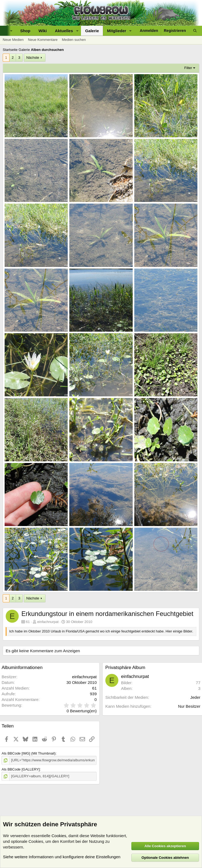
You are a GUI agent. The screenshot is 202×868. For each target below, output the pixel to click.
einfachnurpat (48, 622)
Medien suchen (74, 40)
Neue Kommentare (43, 40)
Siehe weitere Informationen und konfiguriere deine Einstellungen (62, 857)
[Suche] (195, 31)
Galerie (92, 31)
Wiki (43, 31)
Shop (25, 31)
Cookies (59, 836)
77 (198, 683)
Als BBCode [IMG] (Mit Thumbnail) (29, 753)
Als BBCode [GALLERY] (21, 769)
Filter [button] (188, 68)
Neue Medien (13, 40)
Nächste (33, 58)
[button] (77, 31)
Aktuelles (64, 31)
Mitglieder (117, 31)
